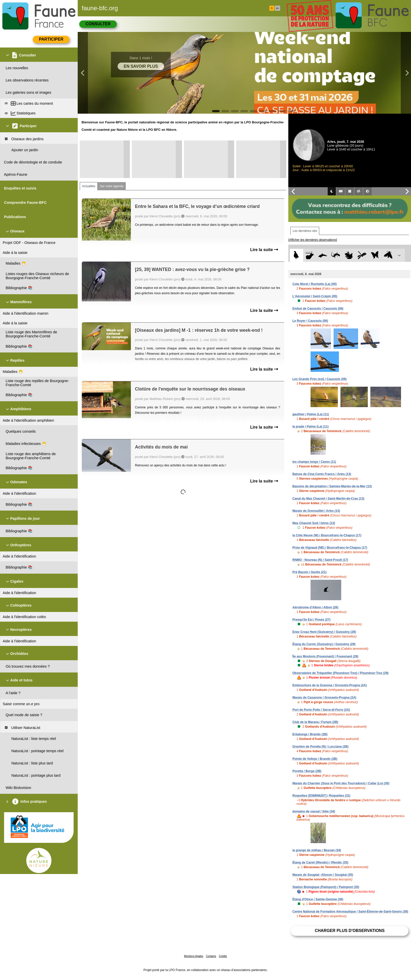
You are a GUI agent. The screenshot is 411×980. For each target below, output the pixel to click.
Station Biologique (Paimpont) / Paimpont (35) (326, 887)
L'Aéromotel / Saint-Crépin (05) (315, 296)
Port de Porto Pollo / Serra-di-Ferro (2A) (321, 710)
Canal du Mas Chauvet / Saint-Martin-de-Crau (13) (328, 499)
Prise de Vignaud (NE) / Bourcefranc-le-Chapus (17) (330, 548)
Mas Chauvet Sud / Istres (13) (314, 523)
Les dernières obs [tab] (305, 231)
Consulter (98, 24)
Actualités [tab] (89, 186)
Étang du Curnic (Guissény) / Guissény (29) (324, 644)
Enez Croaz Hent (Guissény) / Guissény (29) (324, 632)
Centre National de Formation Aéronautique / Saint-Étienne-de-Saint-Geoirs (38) (350, 912)
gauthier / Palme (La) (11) (311, 414)
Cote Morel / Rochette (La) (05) (315, 284)
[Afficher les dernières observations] (313, 240)
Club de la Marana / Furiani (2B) (315, 722)
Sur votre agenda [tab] (112, 186)
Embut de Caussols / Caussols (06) (318, 309)
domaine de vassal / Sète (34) (314, 811)
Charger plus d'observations (350, 931)
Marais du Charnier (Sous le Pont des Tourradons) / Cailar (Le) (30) (341, 783)
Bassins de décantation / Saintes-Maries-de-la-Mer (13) (332, 486)
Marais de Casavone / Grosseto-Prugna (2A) (324, 698)
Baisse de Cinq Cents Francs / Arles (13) (322, 474)
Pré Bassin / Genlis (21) (309, 572)
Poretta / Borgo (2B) (307, 771)
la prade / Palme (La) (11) (310, 427)
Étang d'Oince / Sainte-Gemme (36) (318, 899)
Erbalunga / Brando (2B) (310, 734)
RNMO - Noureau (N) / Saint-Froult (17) (320, 560)
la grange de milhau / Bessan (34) (317, 850)
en (278, 8)
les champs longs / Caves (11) (314, 462)
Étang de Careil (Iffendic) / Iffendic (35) (320, 863)
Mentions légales (194, 956)
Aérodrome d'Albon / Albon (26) (315, 607)
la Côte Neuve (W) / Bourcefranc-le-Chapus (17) (327, 535)
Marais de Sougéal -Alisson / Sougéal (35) (323, 875)
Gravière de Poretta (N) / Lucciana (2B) (320, 747)
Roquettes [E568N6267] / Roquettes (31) (321, 796)
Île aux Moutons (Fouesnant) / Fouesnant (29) (325, 656)
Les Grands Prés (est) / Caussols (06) (319, 379)
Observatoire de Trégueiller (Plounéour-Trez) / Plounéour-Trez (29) (340, 673)
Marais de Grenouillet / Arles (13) (316, 511)
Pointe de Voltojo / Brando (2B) (315, 759)
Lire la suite (264, 250)
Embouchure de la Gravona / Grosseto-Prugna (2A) (330, 685)
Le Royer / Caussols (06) (310, 321)
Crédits (223, 956)
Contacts (211, 956)
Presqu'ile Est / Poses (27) (311, 620)
